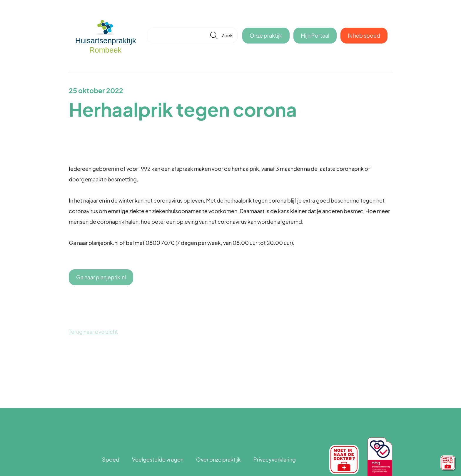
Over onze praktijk (218, 459)
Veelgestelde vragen (158, 459)
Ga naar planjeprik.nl (101, 277)
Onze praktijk (266, 35)
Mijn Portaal (315, 35)
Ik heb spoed (364, 35)
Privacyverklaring (275, 459)
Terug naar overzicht (93, 331)
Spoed (111, 459)
